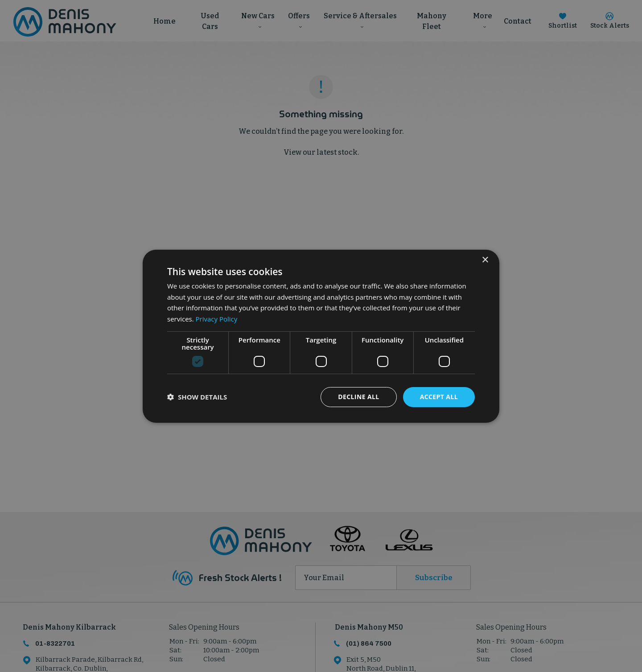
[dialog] (321, 336)
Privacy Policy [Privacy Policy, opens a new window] (217, 319)
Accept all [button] (439, 397)
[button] (197, 397)
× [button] (485, 260)
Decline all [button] (358, 397)
